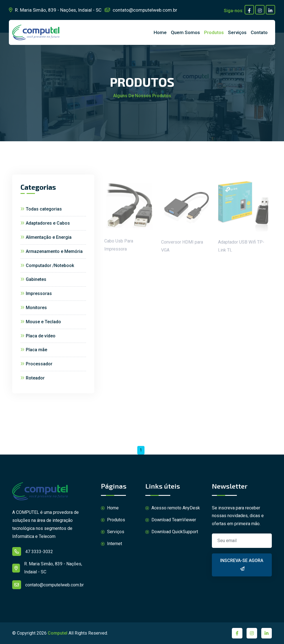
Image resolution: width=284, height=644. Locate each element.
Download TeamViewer (171, 520)
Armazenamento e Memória (52, 251)
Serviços (237, 32)
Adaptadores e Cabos (45, 223)
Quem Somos (185, 32)
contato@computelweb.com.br (141, 10)
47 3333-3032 (33, 551)
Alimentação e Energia (46, 237)
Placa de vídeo (38, 336)
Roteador (33, 378)
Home (160, 32)
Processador (36, 364)
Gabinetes (33, 279)
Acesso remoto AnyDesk (173, 508)
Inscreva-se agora (242, 565)
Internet (111, 544)
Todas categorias (41, 209)
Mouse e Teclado (41, 322)
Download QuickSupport (172, 532)
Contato (259, 32)
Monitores (34, 308)
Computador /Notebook (47, 265)
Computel (58, 633)
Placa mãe (34, 350)
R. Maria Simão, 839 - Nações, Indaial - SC (55, 10)
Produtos (214, 32)
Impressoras (36, 293)
